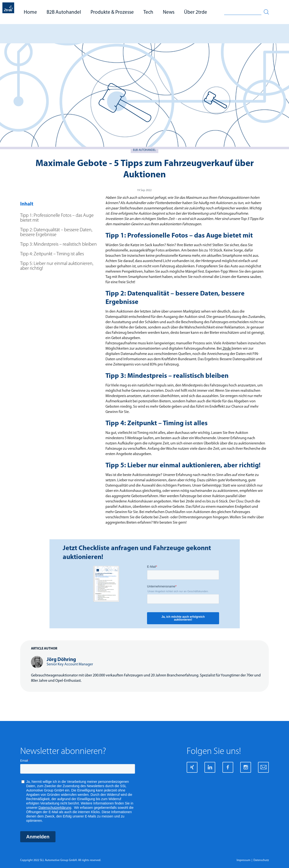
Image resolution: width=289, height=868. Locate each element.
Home (30, 12)
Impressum (243, 860)
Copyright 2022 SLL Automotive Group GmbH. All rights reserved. (61, 860)
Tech (148, 12)
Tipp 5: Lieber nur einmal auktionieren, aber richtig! (57, 266)
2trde (227, 349)
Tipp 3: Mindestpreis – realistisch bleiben (58, 244)
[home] (8, 12)
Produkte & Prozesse (112, 12)
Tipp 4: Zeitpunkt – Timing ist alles (52, 254)
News (169, 12)
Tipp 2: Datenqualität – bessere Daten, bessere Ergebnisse (56, 232)
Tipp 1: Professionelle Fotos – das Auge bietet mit (57, 218)
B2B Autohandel (64, 12)
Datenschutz (261, 860)
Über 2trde (196, 12)
